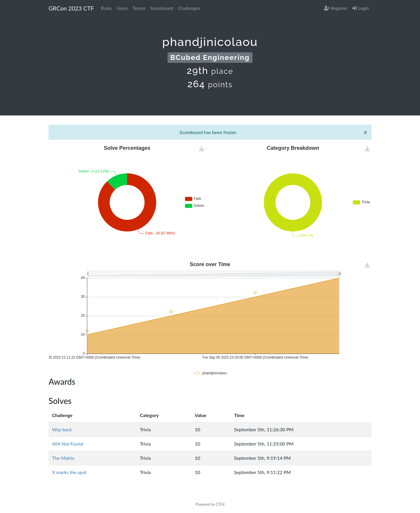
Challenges (189, 8)
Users (122, 8)
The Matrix (63, 458)
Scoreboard (162, 8)
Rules (106, 8)
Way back (62, 429)
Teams (139, 8)
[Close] (365, 132)
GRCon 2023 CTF (71, 8)
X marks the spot (69, 472)
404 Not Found (68, 444)
